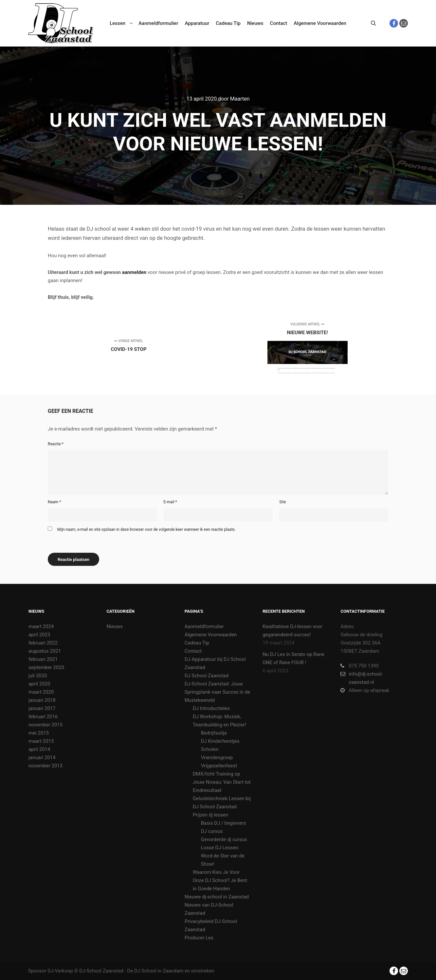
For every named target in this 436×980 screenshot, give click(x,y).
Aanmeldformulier (204, 626)
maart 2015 (41, 741)
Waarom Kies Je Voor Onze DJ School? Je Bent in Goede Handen (220, 880)
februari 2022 (43, 643)
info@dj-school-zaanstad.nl (362, 678)
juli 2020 (38, 676)
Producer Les (199, 938)
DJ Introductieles (211, 708)
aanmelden (134, 272)
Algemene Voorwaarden (211, 635)
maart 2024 (41, 626)
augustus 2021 (45, 651)
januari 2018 (42, 700)
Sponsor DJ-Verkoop (51, 971)
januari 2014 (42, 758)
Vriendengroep (217, 758)
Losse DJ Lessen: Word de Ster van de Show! (223, 856)
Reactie (56, 444)
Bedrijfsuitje (214, 733)
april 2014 (39, 749)
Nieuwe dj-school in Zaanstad (217, 897)
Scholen (210, 749)
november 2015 (45, 725)
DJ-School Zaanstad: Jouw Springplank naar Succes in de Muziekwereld (217, 692)
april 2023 (39, 635)
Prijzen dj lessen (210, 815)
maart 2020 (41, 692)
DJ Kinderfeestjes (220, 741)
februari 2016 (43, 717)
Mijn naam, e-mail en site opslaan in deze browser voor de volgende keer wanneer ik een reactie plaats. (146, 529)
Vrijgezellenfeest (219, 766)
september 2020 (46, 667)
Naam (54, 502)
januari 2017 (42, 708)
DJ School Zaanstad (207, 676)
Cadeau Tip (197, 643)
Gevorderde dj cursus (224, 839)
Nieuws (115, 626)
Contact (193, 651)
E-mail (170, 502)
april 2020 (39, 684)
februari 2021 (43, 659)
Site (282, 502)
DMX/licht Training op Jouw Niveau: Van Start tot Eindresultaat (222, 782)
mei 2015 (39, 733)
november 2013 (45, 766)
